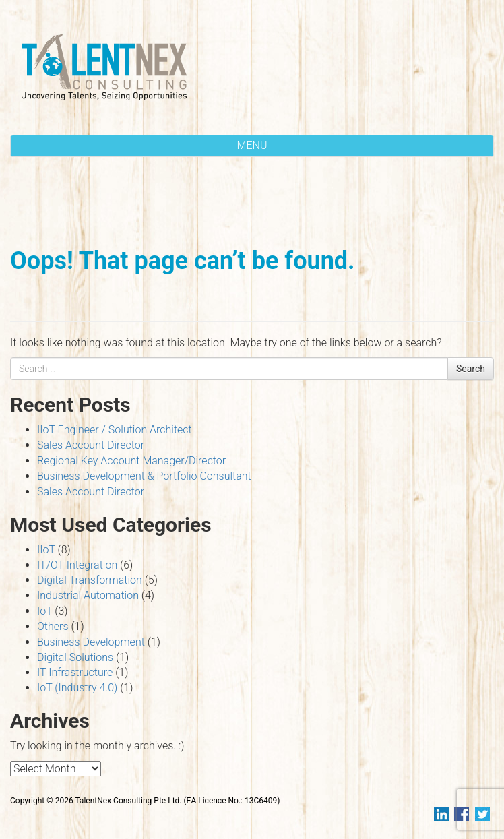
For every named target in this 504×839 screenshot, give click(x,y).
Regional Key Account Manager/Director (131, 461)
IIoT (46, 550)
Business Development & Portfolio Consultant (144, 476)
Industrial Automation (88, 595)
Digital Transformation (90, 580)
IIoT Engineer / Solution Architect (115, 430)
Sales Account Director (91, 445)
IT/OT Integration (77, 565)
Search (471, 369)
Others (53, 626)
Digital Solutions (75, 657)
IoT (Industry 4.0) (77, 688)
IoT (44, 611)
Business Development (91, 642)
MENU (252, 145)
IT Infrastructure (75, 672)
